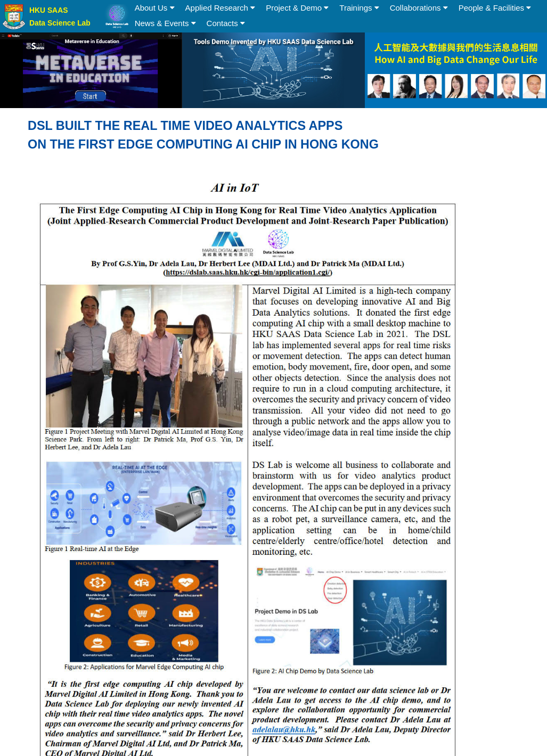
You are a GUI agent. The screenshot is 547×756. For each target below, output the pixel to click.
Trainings (359, 8)
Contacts (226, 23)
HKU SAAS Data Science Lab (60, 17)
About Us (155, 8)
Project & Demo (297, 8)
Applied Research (221, 8)
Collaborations (419, 8)
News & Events (165, 23)
